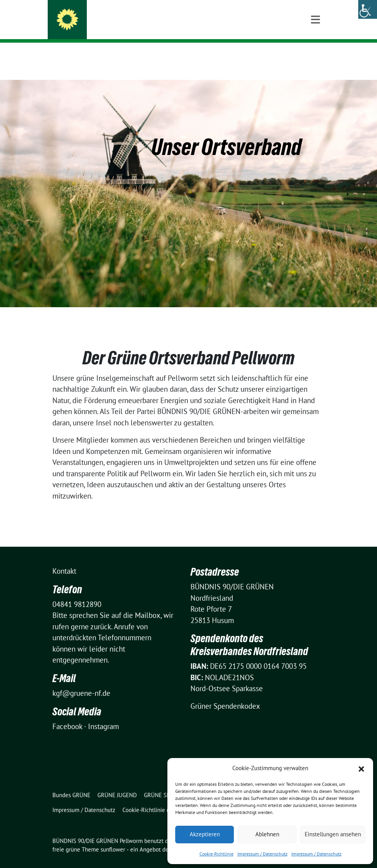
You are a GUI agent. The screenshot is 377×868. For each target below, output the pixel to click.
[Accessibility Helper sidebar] (368, 9)
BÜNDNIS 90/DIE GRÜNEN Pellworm (150, 22)
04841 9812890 (77, 592)
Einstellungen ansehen (333, 834)
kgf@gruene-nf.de (81, 681)
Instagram (103, 714)
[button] (361, 768)
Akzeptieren (205, 834)
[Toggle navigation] (315, 55)
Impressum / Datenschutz (262, 854)
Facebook (67, 714)
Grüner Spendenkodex (225, 694)
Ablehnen (267, 834)
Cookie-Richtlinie (216, 854)
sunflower (113, 837)
